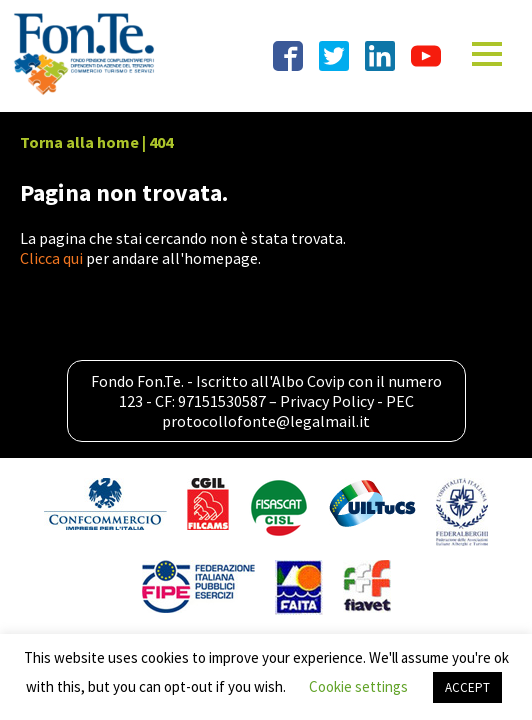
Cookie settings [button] (358, 686)
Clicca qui (51, 258)
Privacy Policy (327, 401)
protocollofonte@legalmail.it (266, 421)
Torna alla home (79, 142)
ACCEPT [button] (467, 687)
